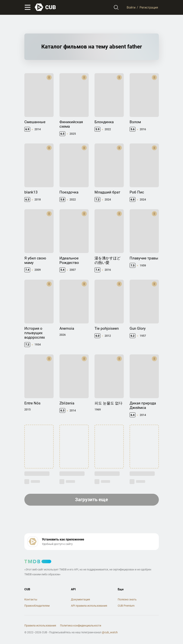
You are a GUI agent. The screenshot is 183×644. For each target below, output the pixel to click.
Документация (80, 599)
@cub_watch (110, 632)
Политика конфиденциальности (81, 626)
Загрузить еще (91, 500)
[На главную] (45, 7)
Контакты (31, 599)
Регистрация (149, 7)
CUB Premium (126, 606)
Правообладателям (37, 606)
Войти (131, 7)
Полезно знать (127, 599)
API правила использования (89, 606)
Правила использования (40, 626)
